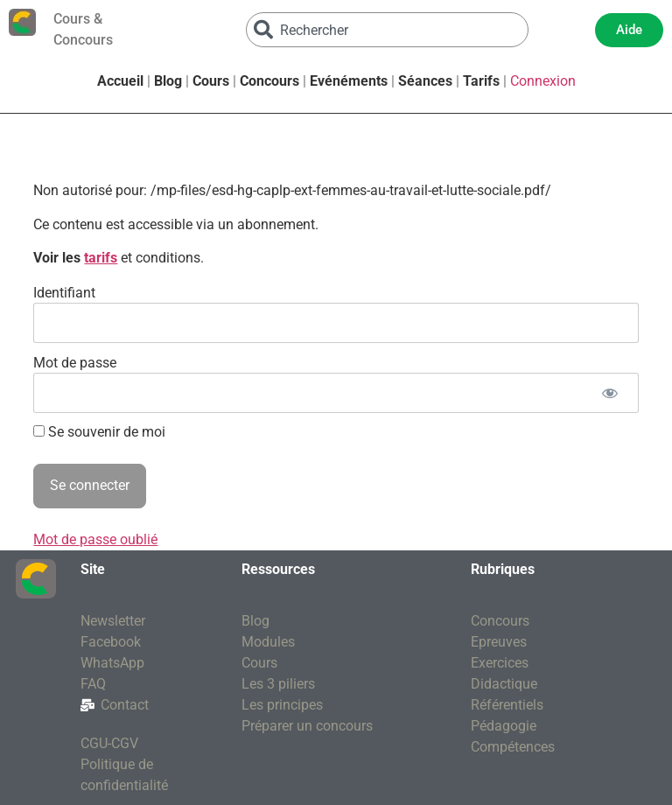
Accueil (120, 81)
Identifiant (64, 292)
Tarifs (481, 81)
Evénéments (349, 81)
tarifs (101, 258)
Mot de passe (75, 362)
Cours (211, 81)
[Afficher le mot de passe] (610, 393)
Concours (269, 81)
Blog (168, 81)
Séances (425, 81)
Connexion (543, 81)
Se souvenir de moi (99, 432)
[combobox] (388, 30)
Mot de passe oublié (95, 539)
